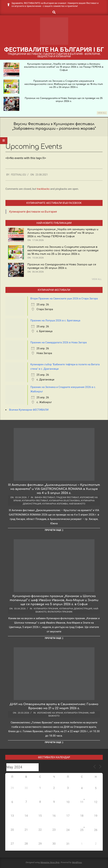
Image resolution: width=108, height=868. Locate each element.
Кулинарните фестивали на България (33, 212)
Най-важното (77, 504)
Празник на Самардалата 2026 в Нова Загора (59, 342)
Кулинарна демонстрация (76, 609)
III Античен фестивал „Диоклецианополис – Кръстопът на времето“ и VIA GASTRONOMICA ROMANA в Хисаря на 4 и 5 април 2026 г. (54, 489)
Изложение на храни (50, 713)
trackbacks (43, 189)
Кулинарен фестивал (35, 501)
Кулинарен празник (46, 609)
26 (96, 830)
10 (68, 802)
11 (82, 802)
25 (82, 830)
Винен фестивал (45, 497)
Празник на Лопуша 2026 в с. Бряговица (55, 320)
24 (68, 830)
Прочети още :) (54, 530)
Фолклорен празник (60, 612)
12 (96, 802)
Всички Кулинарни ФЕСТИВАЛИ (29, 410)
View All (102, 113)
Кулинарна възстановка (65, 501)
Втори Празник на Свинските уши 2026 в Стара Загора (64, 299)
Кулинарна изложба (55, 504)
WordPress (77, 862)
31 (68, 844)
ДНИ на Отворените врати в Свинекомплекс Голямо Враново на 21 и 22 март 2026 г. (54, 706)
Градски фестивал (68, 497)
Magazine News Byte (50, 862)
